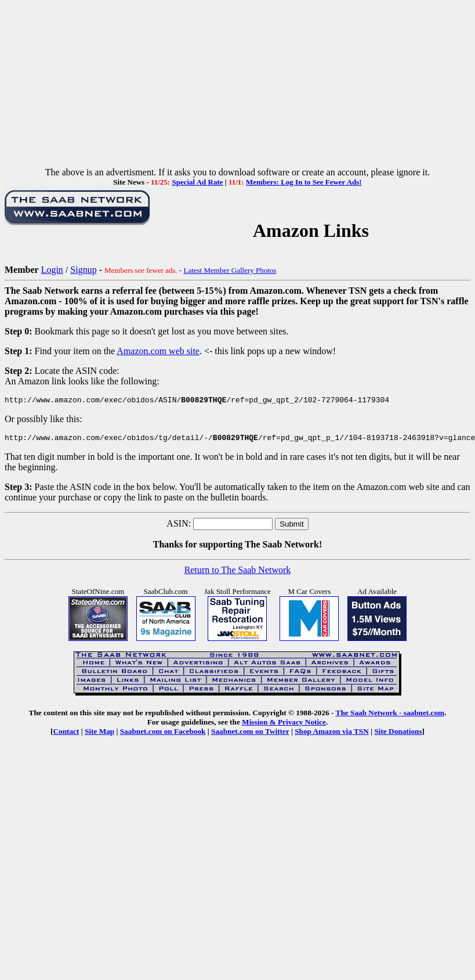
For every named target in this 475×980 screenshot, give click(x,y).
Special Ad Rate (197, 182)
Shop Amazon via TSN (332, 735)
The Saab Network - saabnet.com (390, 716)
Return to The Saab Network (238, 573)
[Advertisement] (238, 86)
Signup (83, 270)
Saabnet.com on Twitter (250, 735)
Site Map (99, 735)
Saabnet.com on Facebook (163, 735)
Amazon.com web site (158, 351)
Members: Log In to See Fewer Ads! (304, 182)
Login (52, 270)
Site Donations (398, 735)
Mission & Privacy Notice (284, 725)
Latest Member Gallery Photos (230, 270)
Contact (66, 735)
